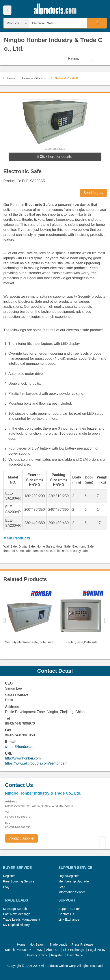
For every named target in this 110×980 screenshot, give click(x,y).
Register (9, 876)
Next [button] (105, 620)
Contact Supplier (21, 838)
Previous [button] (5, 620)
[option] (29, 618)
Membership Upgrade (74, 881)
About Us (53, 950)
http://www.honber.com (23, 758)
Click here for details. (55, 157)
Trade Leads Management (22, 920)
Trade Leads (58, 944)
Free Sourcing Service (19, 881)
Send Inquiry (93, 193)
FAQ (6, 887)
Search (97, 23)
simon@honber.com (21, 747)
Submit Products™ (18, 950)
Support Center (69, 909)
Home (9, 78)
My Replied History (16, 925)
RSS (39, 950)
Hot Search (37, 944)
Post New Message (17, 914)
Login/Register (69, 876)
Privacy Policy (37, 955)
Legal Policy (97, 950)
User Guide (75, 955)
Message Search (15, 909)
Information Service (72, 892)
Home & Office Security (36, 78)
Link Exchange (69, 920)
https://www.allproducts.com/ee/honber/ (36, 763)
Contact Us (66, 914)
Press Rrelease (82, 944)
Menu (7, 10)
